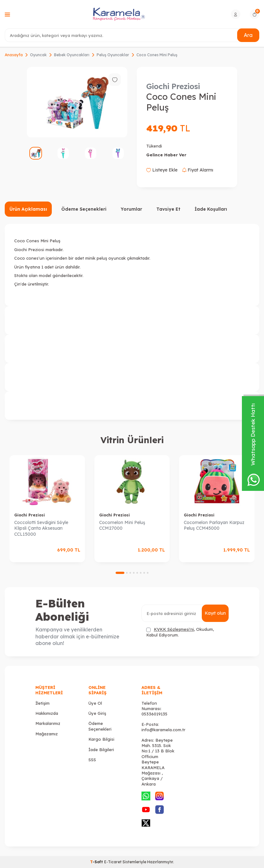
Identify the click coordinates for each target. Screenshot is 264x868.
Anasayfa (14, 55)
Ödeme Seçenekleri (84, 209)
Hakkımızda (47, 713)
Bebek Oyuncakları (72, 55)
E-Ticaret (113, 862)
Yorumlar (131, 209)
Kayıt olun (215, 613)
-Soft (97, 862)
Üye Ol (95, 703)
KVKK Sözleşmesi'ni (174, 629)
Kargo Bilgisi (101, 739)
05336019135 (154, 714)
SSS (92, 760)
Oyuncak (38, 55)
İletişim (42, 703)
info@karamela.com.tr (163, 730)
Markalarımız (48, 723)
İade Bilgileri (101, 750)
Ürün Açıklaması (28, 209)
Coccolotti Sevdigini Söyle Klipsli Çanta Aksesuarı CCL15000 (41, 528)
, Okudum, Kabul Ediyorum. (180, 632)
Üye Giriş (97, 713)
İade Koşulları (211, 209)
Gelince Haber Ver (166, 155)
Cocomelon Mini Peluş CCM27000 (122, 525)
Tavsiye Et (168, 209)
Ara (248, 35)
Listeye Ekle (162, 170)
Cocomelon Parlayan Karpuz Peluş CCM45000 (214, 525)
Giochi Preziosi (173, 86)
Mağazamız (47, 734)
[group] (77, 102)
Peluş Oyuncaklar (113, 55)
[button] (120, 573)
